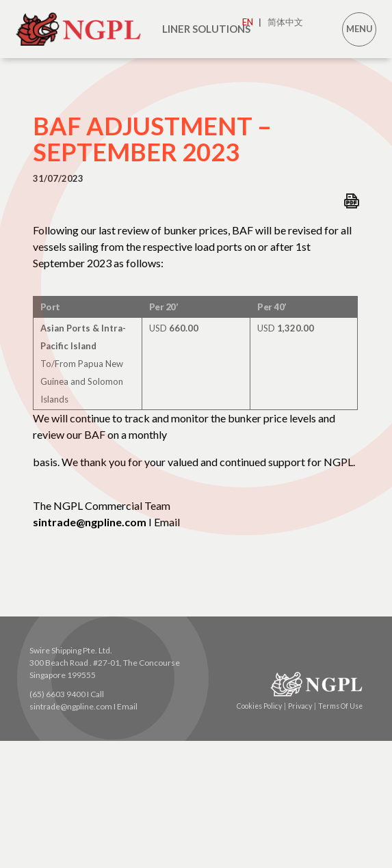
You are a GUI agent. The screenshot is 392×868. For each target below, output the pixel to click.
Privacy (302, 706)
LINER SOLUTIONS (206, 29)
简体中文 (285, 22)
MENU (360, 29)
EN (252, 22)
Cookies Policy (261, 706)
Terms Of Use (340, 706)
